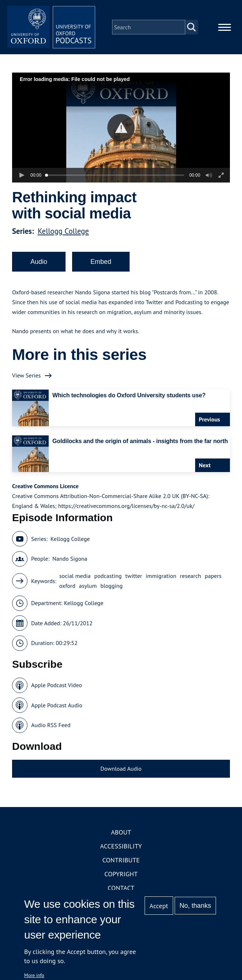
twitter (134, 576)
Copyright (121, 874)
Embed (101, 262)
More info (34, 975)
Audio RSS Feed (51, 725)
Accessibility (121, 846)
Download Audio (121, 769)
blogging (111, 586)
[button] (121, 128)
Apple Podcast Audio (57, 705)
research (191, 576)
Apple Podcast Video (57, 685)
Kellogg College (63, 231)
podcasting (108, 576)
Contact (121, 888)
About (121, 832)
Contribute (121, 860)
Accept (159, 906)
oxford (67, 586)
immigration (161, 576)
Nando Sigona (70, 559)
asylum (88, 586)
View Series (26, 375)
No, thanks (195, 906)
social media (75, 576)
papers (213, 576)
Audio (39, 262)
